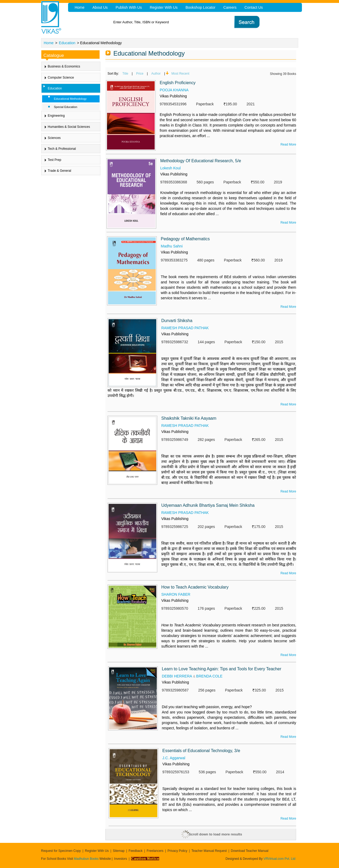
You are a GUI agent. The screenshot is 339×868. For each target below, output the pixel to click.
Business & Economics (64, 66)
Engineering (56, 116)
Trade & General (59, 171)
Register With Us (97, 851)
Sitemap (119, 851)
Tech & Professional (62, 149)
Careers (230, 7)
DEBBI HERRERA (177, 676)
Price (140, 74)
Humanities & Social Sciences (69, 127)
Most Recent (180, 74)
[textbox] (178, 22)
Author (156, 74)
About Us (100, 7)
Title (125, 74)
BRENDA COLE (209, 676)
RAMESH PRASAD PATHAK (185, 328)
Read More (288, 144)
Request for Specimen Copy (61, 851)
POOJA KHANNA (174, 90)
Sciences (54, 138)
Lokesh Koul (170, 168)
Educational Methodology (70, 99)
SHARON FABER (176, 594)
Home (49, 43)
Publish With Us (129, 7)
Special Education (66, 107)
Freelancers (155, 851)
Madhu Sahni (172, 246)
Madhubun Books (87, 859)
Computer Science (61, 78)
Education (67, 43)
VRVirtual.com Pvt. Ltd (279, 859)
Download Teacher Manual (250, 851)
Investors (121, 859)
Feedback (136, 851)
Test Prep (54, 160)
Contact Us (254, 7)
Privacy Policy (178, 851)
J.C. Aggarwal (174, 758)
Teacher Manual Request (209, 851)
